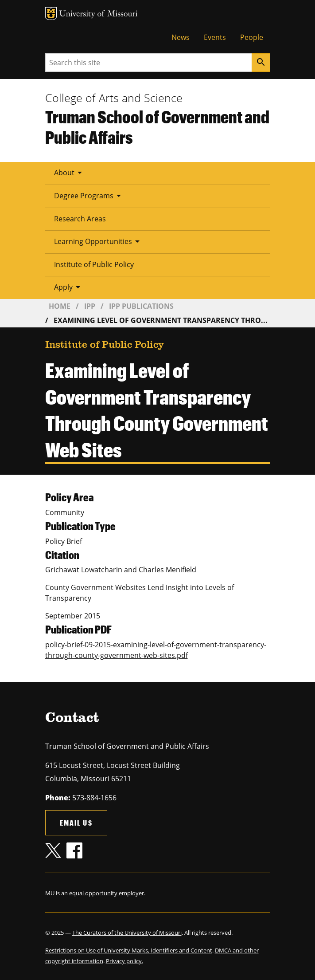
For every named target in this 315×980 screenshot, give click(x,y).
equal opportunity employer (107, 893)
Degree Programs (89, 196)
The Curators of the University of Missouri (127, 933)
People (252, 37)
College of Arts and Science (114, 98)
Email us (76, 823)
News (181, 37)
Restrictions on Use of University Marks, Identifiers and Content (129, 950)
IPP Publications (141, 306)
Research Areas (80, 219)
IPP (90, 306)
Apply (69, 287)
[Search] (261, 63)
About (70, 173)
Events (215, 37)
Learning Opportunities (98, 241)
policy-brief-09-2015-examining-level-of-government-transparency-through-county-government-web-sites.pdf (156, 650)
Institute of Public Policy (94, 264)
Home (60, 306)
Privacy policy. (124, 961)
